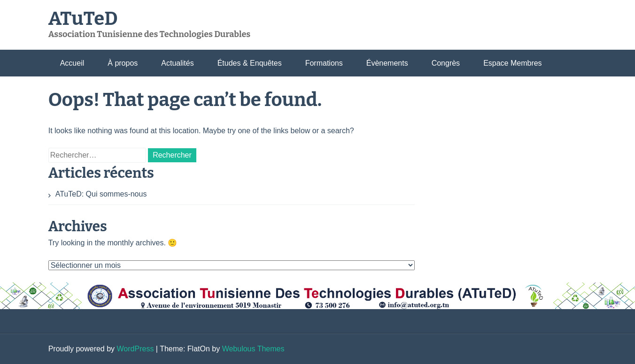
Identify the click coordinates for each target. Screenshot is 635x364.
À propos (123, 63)
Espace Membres (513, 63)
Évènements (387, 63)
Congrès (446, 63)
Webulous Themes (253, 349)
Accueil (72, 63)
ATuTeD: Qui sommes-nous (101, 194)
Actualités (177, 63)
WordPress (136, 349)
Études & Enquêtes (250, 63)
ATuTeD (83, 19)
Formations (324, 63)
